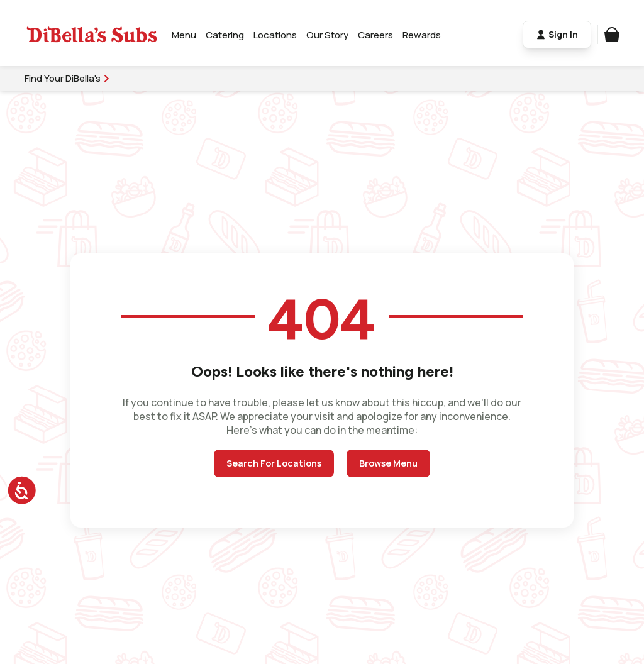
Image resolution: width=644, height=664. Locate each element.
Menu (185, 35)
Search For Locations (274, 463)
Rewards (422, 35)
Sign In (556, 35)
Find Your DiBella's (68, 78)
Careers (376, 35)
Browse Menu (388, 463)
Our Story (328, 35)
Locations (276, 35)
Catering (225, 35)
